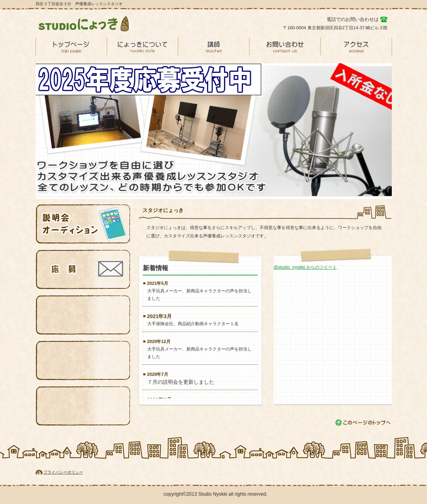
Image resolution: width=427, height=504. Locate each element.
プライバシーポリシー (63, 472)
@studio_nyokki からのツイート (305, 267)
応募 (83, 269)
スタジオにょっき (95, 24)
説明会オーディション (83, 224)
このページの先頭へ (363, 423)
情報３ (83, 315)
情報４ (83, 360)
